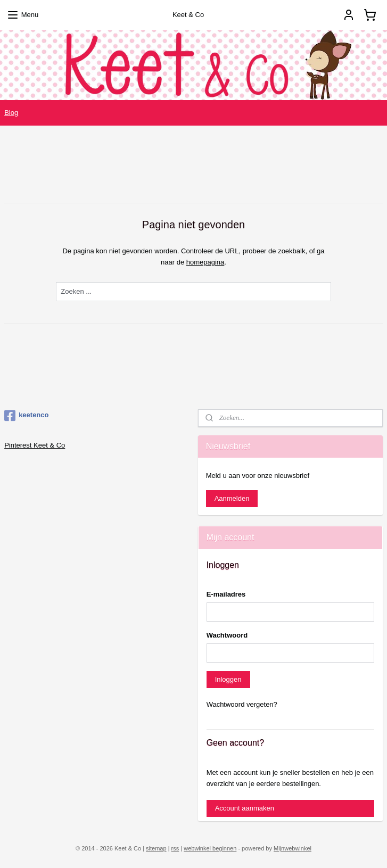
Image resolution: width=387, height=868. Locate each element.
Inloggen (228, 679)
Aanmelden (232, 498)
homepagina (205, 262)
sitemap (156, 848)
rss (175, 848)
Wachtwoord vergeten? (242, 704)
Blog (11, 113)
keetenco (26, 416)
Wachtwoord (227, 635)
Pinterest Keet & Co (35, 445)
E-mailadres (226, 594)
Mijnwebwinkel (293, 848)
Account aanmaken (245, 808)
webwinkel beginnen (210, 848)
